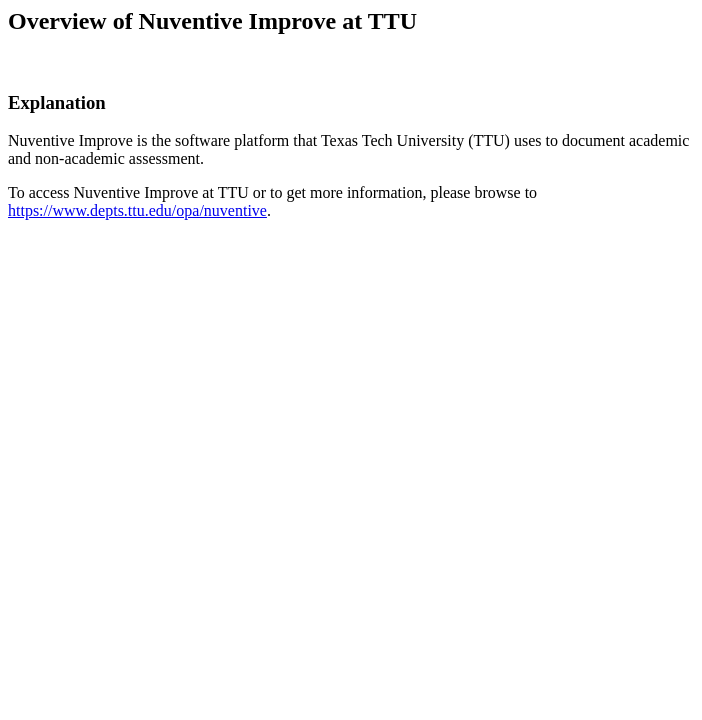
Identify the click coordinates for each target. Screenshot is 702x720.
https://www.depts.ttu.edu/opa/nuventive (137, 210)
